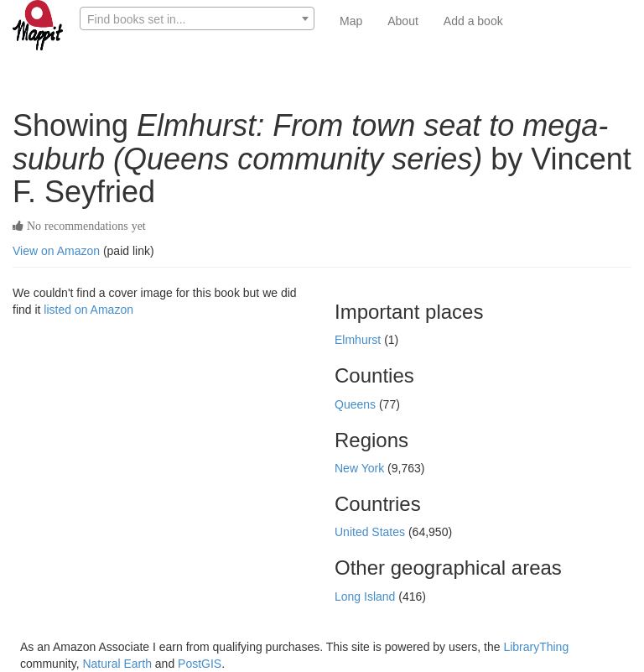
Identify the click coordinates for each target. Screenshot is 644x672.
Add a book (473, 21)
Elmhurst (359, 340)
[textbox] (197, 19)
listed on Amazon (88, 310)
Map (351, 21)
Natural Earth (117, 664)
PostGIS (200, 664)
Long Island (366, 596)
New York (361, 468)
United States (371, 532)
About (403, 21)
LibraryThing (536, 647)
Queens (357, 404)
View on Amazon (56, 251)
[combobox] (197, 18)
